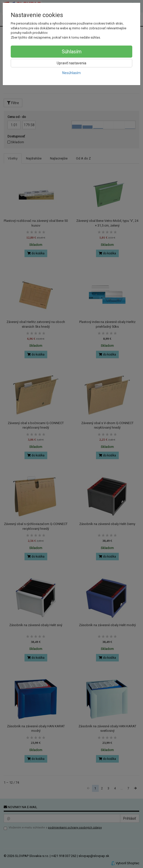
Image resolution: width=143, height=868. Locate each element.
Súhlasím (72, 52)
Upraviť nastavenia (71, 63)
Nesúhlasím (71, 73)
